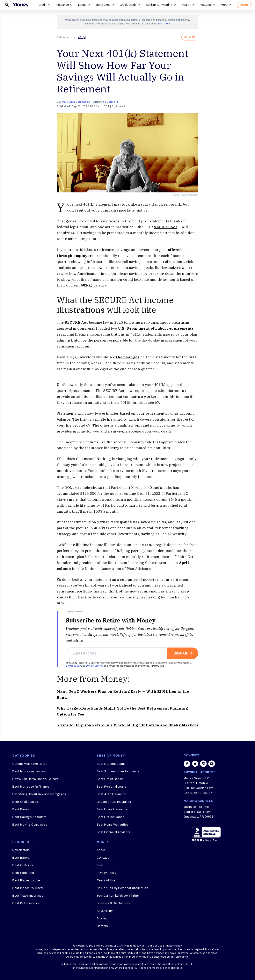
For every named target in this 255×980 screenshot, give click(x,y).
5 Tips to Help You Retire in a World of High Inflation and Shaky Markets (127, 725)
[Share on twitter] (195, 764)
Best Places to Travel (28, 888)
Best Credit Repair (110, 779)
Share (190, 37)
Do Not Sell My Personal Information (122, 888)
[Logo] (21, 5)
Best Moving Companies (30, 825)
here (179, 968)
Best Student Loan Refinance (118, 771)
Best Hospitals (23, 873)
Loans (82, 5)
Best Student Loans (111, 764)
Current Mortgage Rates (30, 764)
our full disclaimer (178, 957)
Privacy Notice (95, 666)
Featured (206, 5)
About (101, 850)
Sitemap (103, 918)
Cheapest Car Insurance (114, 802)
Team (101, 865)
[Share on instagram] (203, 764)
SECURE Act (165, 227)
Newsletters (21, 850)
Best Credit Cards (25, 802)
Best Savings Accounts (30, 817)
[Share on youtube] (212, 764)
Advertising (105, 911)
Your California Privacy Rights (118, 896)
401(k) (82, 37)
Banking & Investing (159, 5)
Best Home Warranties (113, 825)
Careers (102, 926)
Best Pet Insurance (26, 903)
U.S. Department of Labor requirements (156, 328)
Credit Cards (128, 5)
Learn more (163, 24)
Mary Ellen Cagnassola (76, 102)
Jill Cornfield (110, 102)
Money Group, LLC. (108, 946)
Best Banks (21, 809)
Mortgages (103, 5)
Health (186, 5)
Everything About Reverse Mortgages (39, 794)
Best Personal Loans (112, 787)
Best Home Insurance (112, 809)
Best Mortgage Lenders (29, 771)
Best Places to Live (26, 881)
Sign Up (181, 653)
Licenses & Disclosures (113, 903)
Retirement (64, 37)
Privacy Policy (106, 873)
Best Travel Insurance (28, 896)
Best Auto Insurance (111, 794)
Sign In (244, 5)
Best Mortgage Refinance (31, 787)
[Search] (7, 5)
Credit (43, 5)
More (224, 5)
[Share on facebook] (187, 764)
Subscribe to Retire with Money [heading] (111, 620)
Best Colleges (23, 865)
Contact (103, 858)
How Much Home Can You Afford (35, 779)
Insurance (62, 5)
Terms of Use (73, 666)
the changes (128, 357)
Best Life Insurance (111, 817)
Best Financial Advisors (114, 832)
